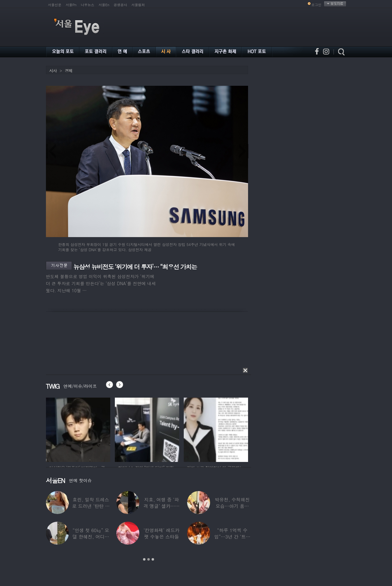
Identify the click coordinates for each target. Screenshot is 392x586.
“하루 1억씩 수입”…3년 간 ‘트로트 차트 (232, 537)
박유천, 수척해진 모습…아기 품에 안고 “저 (232, 506)
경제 (69, 71)
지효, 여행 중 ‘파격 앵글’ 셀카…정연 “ (161, 506)
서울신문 (55, 5)
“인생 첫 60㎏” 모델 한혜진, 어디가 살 (90, 537)
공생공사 (120, 5)
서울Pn (71, 5)
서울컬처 (138, 5)
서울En (104, 5)
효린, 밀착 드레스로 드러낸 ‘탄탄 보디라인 (91, 506)
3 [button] (153, 559)
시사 (53, 71)
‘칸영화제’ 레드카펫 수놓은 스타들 (161, 533)
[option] (78, 429)
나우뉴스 (88, 5)
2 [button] (149, 559)
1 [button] (144, 559)
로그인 (317, 5)
